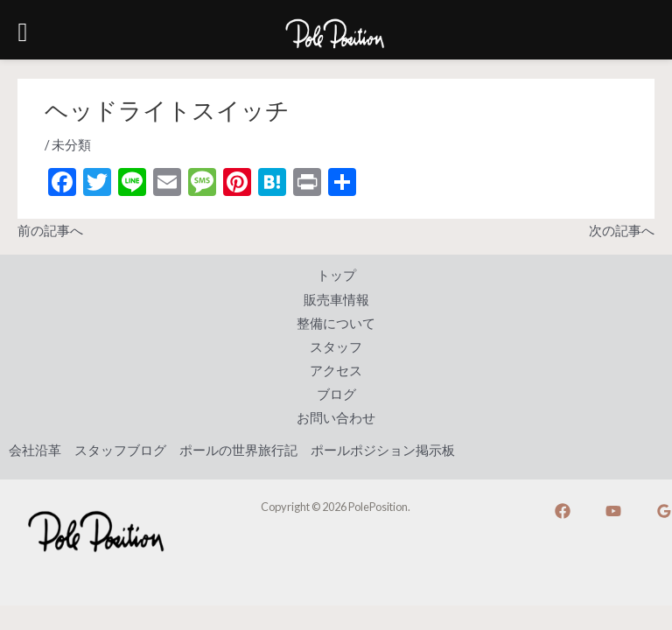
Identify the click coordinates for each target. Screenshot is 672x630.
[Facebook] (563, 511)
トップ (336, 275)
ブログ (336, 394)
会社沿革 (35, 450)
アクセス (336, 371)
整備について (336, 323)
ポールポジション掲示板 (383, 450)
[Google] (664, 511)
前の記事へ (50, 231)
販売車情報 (336, 300)
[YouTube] (613, 511)
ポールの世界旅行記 (238, 450)
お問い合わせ (336, 418)
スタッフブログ (120, 450)
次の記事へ (622, 231)
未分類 (71, 145)
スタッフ (336, 347)
